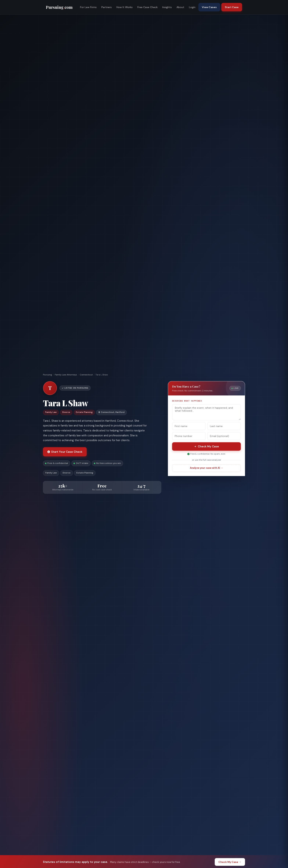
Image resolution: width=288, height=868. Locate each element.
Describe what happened (187, 401)
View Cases (209, 7)
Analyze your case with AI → (206, 468)
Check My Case (206, 446)
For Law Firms (88, 7)
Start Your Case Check (65, 452)
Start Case (232, 7)
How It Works (125, 7)
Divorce (67, 473)
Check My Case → (230, 862)
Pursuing (47, 375)
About (180, 7)
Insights (167, 7)
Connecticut (86, 375)
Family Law (51, 473)
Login (192, 7)
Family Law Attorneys (66, 375)
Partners (107, 7)
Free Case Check (147, 7)
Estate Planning (85, 473)
